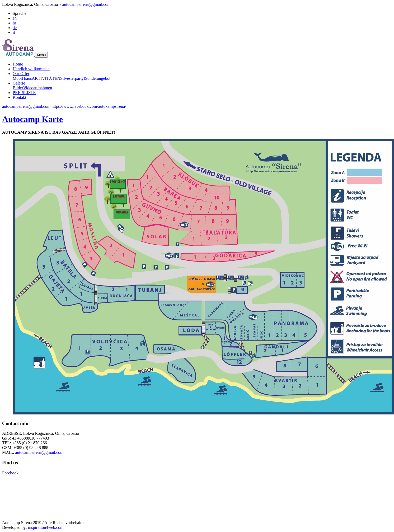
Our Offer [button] (21, 74)
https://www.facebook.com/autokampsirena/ (89, 106)
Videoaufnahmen (38, 88)
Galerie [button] (19, 83)
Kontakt (20, 97)
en (15, 18)
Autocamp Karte (32, 119)
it (14, 32)
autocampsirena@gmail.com (86, 4)
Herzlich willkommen (31, 69)
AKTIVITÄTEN (46, 78)
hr (14, 23)
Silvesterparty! (73, 78)
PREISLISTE (24, 93)
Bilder (18, 88)
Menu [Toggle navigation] (41, 55)
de (15, 28)
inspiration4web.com (46, 527)
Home (18, 64)
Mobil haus (22, 78)
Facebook (10, 473)
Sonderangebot (98, 78)
